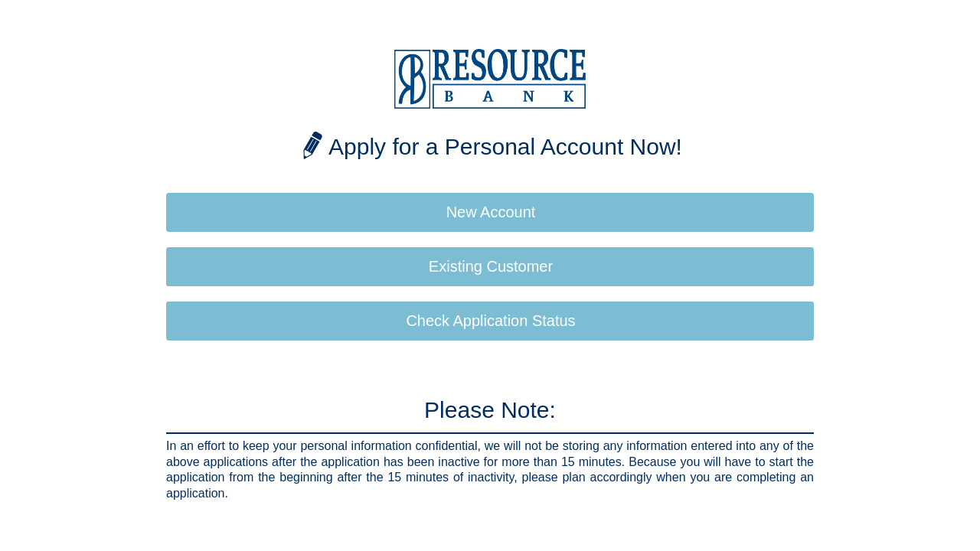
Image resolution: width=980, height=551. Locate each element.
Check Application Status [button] (490, 321)
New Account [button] (491, 212)
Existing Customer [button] (491, 266)
